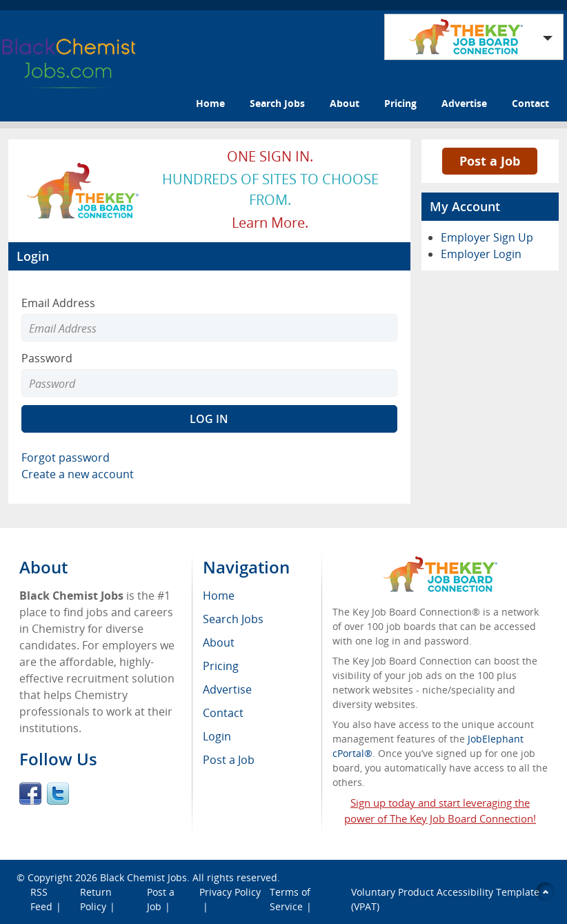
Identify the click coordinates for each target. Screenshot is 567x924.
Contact (530, 103)
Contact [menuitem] (223, 713)
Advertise (464, 103)
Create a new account (78, 474)
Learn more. (270, 223)
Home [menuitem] (219, 596)
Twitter (58, 794)
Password (47, 358)
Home (210, 103)
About (345, 103)
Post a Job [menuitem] (229, 760)
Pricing (400, 103)
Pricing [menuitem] (221, 666)
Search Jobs (277, 103)
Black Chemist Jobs (143, 877)
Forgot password (66, 458)
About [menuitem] (219, 642)
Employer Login (481, 254)
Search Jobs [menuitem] (233, 619)
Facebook (30, 794)
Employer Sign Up (487, 237)
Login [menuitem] (217, 736)
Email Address (58, 303)
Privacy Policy (230, 892)
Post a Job (490, 161)
